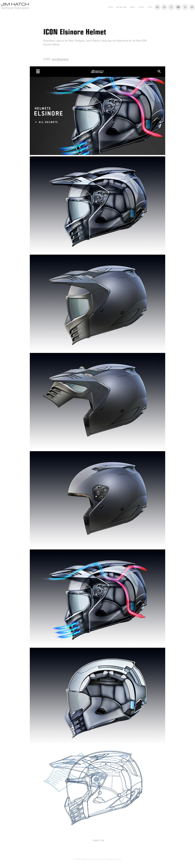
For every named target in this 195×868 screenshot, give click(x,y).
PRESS (150, 7)
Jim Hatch (15, 4)
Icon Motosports (60, 59)
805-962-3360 (121, 7)
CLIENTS (141, 7)
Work (111, 7)
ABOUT (133, 7)
